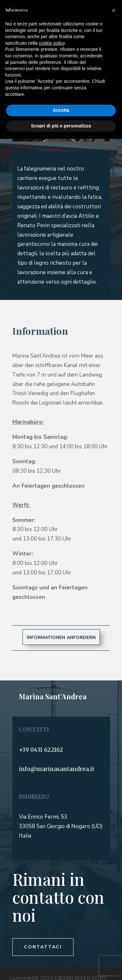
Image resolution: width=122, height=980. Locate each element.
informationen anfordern (61, 637)
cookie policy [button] (52, 43)
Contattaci (43, 947)
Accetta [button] (61, 110)
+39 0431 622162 (41, 750)
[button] (114, 10)
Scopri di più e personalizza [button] (61, 126)
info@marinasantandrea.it (57, 769)
